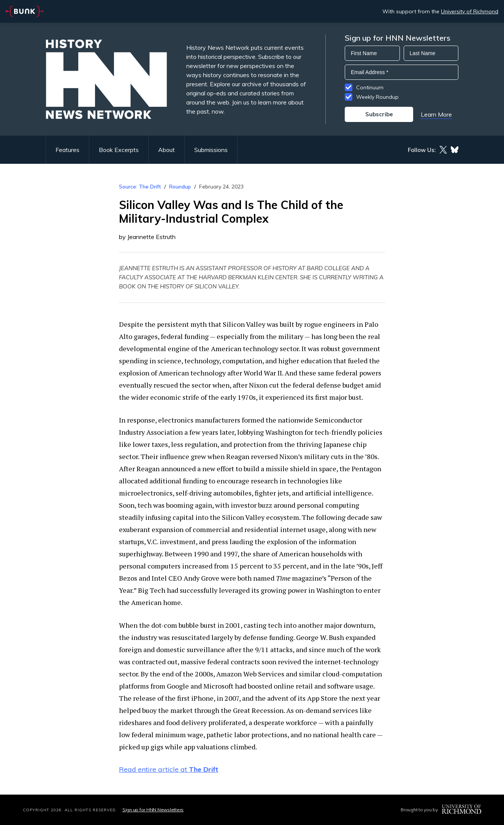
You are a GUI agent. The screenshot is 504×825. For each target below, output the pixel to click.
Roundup (180, 187)
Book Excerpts (119, 150)
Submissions (211, 150)
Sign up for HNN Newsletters (153, 810)
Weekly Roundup (377, 97)
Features (67, 150)
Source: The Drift (140, 187)
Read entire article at (169, 769)
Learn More (436, 114)
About (166, 150)
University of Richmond (470, 11)
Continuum (370, 87)
